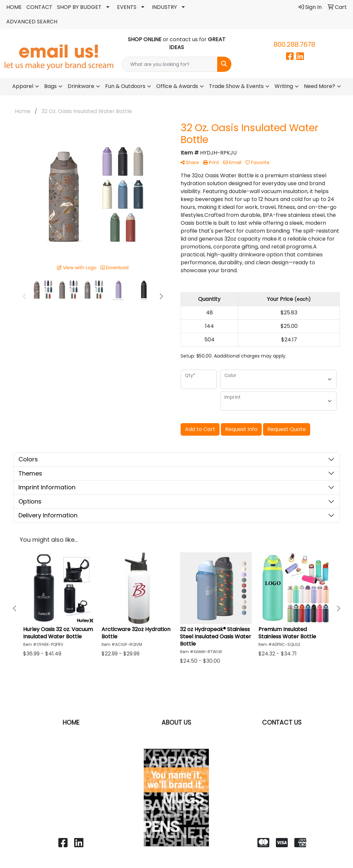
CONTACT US (282, 723)
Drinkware (81, 86)
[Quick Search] (170, 64)
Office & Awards (177, 86)
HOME (14, 7)
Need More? (320, 86)
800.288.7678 (294, 44)
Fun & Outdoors (125, 86)
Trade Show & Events (236, 86)
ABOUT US (176, 723)
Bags (50, 86)
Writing (284, 86)
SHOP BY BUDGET (79, 7)
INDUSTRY (164, 7)
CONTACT (39, 7)
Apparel (23, 86)
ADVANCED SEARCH (32, 22)
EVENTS (127, 7)
